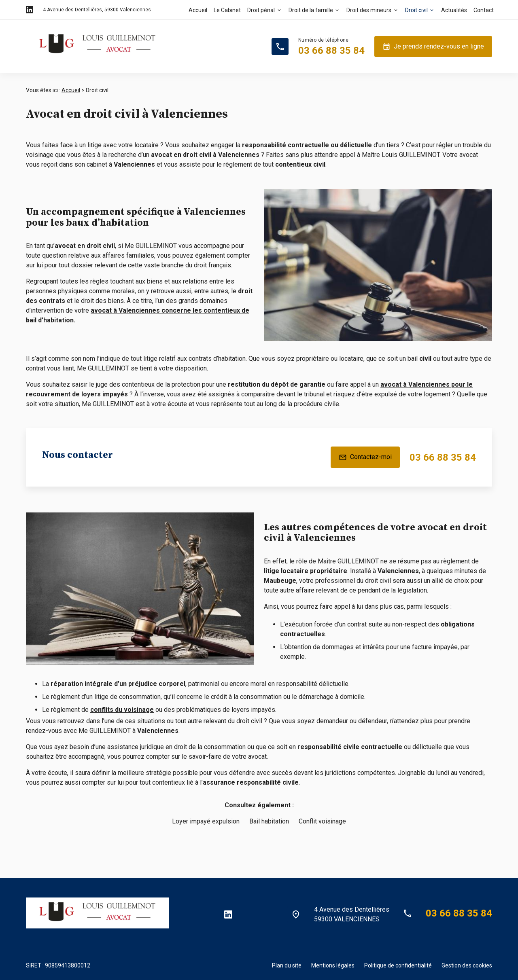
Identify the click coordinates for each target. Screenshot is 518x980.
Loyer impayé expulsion (206, 821)
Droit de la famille (311, 10)
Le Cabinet (227, 10)
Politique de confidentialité (398, 965)
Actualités (454, 10)
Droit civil (416, 10)
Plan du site (287, 965)
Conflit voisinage (322, 821)
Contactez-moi (365, 457)
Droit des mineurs (369, 10)
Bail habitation (269, 821)
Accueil (198, 10)
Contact (484, 10)
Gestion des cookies (467, 965)
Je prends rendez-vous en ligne (433, 47)
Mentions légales (333, 965)
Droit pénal (261, 10)
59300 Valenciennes (97, 10)
